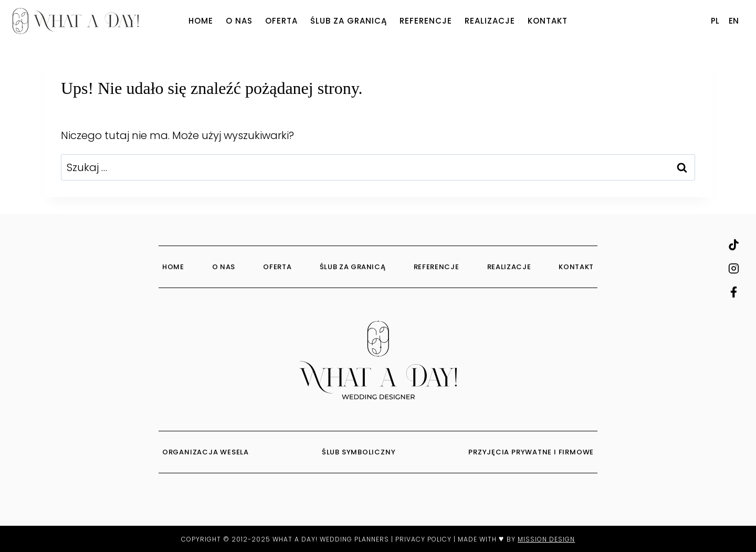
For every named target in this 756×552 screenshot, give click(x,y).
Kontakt (548, 21)
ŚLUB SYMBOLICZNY (360, 452)
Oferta (281, 21)
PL (715, 21)
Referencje (426, 21)
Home (201, 21)
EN (734, 21)
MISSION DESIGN (546, 539)
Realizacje (490, 21)
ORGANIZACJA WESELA (207, 452)
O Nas (239, 21)
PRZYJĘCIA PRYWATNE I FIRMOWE (531, 452)
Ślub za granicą (349, 21)
